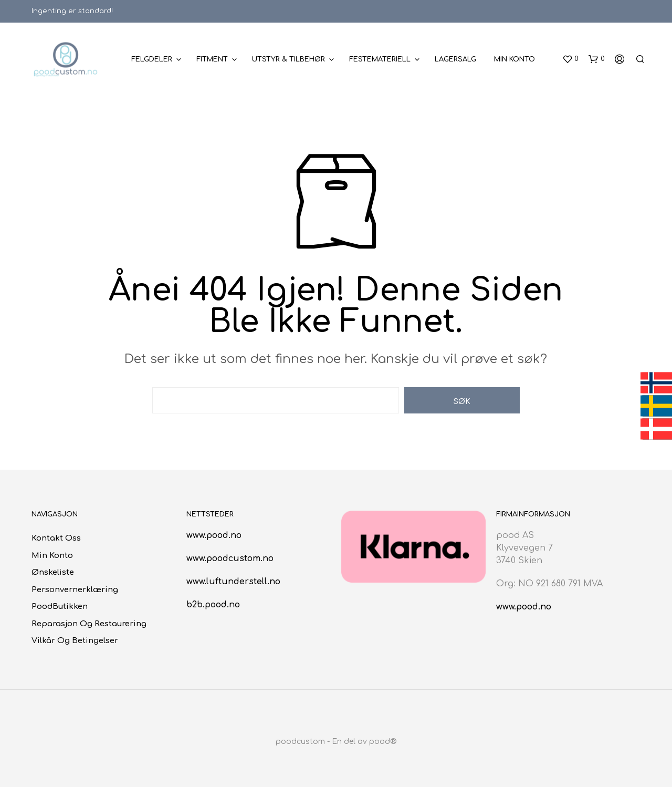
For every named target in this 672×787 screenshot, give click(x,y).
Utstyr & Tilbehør (288, 59)
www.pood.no (214, 535)
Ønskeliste (53, 572)
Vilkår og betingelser (75, 641)
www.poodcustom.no (230, 558)
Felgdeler (152, 59)
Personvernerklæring (75, 590)
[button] (570, 59)
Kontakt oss (56, 538)
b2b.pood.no (213, 605)
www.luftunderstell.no (233, 582)
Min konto (514, 59)
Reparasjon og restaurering (89, 624)
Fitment (212, 59)
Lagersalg (455, 59)
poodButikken (60, 607)
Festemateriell (380, 59)
